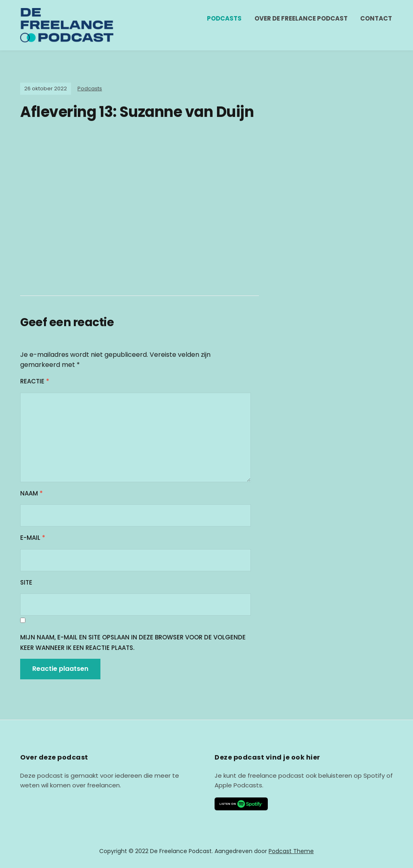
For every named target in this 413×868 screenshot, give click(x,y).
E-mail (33, 538)
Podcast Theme (291, 851)
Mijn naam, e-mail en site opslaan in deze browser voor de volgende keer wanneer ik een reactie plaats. (133, 642)
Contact (376, 18)
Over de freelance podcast (301, 18)
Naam (31, 493)
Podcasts (224, 18)
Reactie (35, 381)
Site (26, 582)
